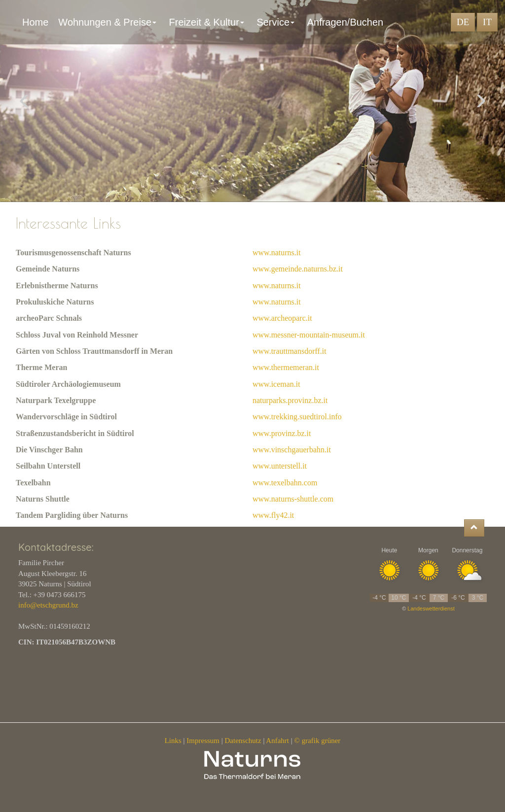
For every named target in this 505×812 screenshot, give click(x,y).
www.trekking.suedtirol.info (297, 417)
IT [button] (487, 22)
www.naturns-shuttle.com (293, 499)
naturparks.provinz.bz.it (290, 400)
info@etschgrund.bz (48, 605)
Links (173, 741)
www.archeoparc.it (282, 318)
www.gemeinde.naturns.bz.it (298, 269)
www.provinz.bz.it (282, 433)
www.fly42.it (273, 515)
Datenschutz (243, 741)
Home (35, 22)
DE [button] (463, 22)
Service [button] (277, 22)
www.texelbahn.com (285, 483)
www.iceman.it (276, 384)
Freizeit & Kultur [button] (208, 22)
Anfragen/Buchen (348, 22)
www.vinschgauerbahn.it (292, 450)
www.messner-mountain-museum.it (309, 335)
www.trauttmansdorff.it (289, 351)
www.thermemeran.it (286, 367)
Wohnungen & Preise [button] (108, 22)
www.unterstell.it (280, 466)
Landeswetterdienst (431, 609)
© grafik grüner (318, 741)
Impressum (203, 741)
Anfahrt (277, 741)
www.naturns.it (277, 253)
